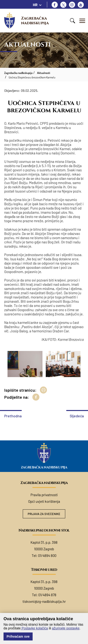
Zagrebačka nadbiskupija (35, 21)
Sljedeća (77, 416)
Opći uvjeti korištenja (44, 501)
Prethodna (13, 416)
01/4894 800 (47, 555)
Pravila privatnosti (44, 495)
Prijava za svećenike (44, 514)
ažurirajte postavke (66, 628)
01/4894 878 (47, 595)
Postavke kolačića (34, 628)
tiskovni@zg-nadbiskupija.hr (44, 601)
